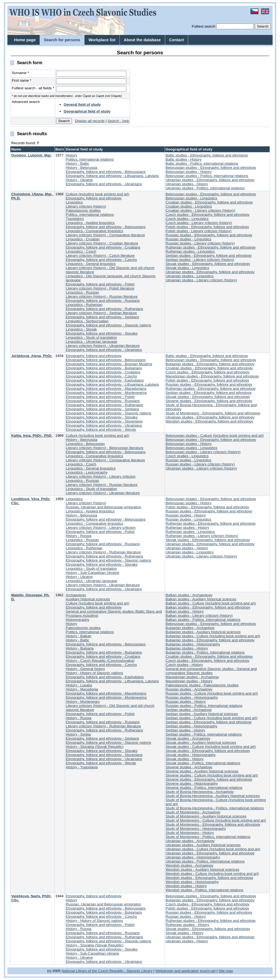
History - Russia (79, 536)
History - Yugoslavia (82, 767)
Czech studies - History (184, 665)
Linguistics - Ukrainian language (92, 342)
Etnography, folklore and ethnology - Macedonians (106, 389)
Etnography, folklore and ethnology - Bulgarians (104, 368)
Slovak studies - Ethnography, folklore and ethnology (208, 264)
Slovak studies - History (185, 759)
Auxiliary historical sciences (88, 599)
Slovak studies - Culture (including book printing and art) (211, 747)
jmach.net (207, 971)
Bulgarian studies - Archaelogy (190, 628)
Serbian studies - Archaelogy (189, 710)
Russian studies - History (186, 515)
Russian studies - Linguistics (189, 239)
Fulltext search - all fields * (33, 88)
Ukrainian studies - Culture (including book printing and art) (213, 849)
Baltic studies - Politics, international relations (202, 163)
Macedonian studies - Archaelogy (192, 677)
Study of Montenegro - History (190, 833)
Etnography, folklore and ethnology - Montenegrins (106, 393)
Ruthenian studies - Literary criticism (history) (202, 536)
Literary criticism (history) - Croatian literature (102, 243)
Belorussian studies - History (189, 172)
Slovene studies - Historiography (192, 783)
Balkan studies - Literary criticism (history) (199, 616)
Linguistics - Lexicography (87, 472)
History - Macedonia (82, 689)
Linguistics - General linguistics (91, 264)
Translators (75, 219)
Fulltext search (203, 26)
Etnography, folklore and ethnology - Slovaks (102, 333)
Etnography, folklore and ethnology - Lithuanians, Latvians (112, 176)
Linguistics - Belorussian (85, 444)
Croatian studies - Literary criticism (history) (201, 210)
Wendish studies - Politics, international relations (205, 890)
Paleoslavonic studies (83, 210)
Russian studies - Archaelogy (189, 689)
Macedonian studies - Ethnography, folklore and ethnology (212, 376)
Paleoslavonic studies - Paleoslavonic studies (202, 685)
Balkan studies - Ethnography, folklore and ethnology (208, 607)
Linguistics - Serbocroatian (87, 321)
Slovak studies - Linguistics (187, 268)
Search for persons (62, 40)
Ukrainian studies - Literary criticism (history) (201, 280)
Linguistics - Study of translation (91, 337)
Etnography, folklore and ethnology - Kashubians (105, 380)
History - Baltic (78, 163)
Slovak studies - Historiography (191, 755)
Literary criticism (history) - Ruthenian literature (103, 552)
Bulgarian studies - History (187, 648)
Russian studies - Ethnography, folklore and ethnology (209, 235)
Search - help (118, 121)
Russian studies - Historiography (192, 697)
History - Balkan (79, 636)
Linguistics (74, 202)
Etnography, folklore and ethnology (94, 198)
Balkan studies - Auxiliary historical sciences (201, 599)
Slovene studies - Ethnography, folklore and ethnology (209, 401)
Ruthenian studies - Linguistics (190, 251)
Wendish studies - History (186, 886)
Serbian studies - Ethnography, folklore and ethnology (209, 256)
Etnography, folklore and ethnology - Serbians (103, 317)
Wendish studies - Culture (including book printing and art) (212, 874)
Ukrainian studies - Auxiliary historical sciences (203, 845)
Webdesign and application (177, 971)
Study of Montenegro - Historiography (196, 829)
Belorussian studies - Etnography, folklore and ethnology (211, 168)
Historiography (78, 620)
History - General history (85, 669)
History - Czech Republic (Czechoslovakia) (100, 661)
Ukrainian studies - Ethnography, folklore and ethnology (210, 180)
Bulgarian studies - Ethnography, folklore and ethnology (210, 364)
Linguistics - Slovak (81, 329)
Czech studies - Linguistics (187, 219)
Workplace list (102, 40)
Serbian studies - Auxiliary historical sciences (202, 714)
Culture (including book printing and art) (98, 194)
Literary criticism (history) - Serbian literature (101, 313)
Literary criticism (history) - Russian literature (102, 296)
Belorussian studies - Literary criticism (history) (203, 452)
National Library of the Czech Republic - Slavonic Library (107, 971)
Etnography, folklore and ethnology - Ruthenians (105, 309)
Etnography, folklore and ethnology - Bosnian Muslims (109, 364)
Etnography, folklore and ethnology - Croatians (103, 247)
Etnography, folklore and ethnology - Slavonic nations (109, 325)
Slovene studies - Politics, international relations (204, 788)
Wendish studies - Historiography (192, 882)
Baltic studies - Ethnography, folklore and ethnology (207, 155)
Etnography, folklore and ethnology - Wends (101, 430)
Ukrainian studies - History (187, 184)
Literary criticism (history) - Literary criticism (101, 476)
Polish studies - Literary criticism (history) (199, 231)
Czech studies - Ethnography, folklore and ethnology (208, 215)
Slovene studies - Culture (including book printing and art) (212, 775)
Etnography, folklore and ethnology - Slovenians (104, 421)
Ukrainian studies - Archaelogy (190, 841)
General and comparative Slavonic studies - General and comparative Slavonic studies (211, 671)
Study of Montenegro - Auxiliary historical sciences (206, 816)
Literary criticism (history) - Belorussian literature (105, 448)
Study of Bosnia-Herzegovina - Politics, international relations (215, 808)
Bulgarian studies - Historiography (193, 644)
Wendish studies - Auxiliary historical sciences (203, 870)
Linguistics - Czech (81, 251)
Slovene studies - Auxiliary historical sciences (202, 771)
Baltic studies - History (184, 159)
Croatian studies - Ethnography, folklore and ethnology (209, 202)
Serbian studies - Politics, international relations (204, 734)
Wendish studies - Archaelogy (190, 865)
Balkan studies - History (185, 611)
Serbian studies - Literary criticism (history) (200, 260)
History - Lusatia (79, 685)
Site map (226, 971)
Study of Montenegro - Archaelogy (193, 812)
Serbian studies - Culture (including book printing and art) (212, 718)
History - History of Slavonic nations (94, 673)
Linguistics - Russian (83, 292)
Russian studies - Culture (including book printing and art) (212, 693)
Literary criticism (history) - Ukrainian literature (103, 346)
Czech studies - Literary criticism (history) (199, 223)
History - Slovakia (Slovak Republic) (95, 747)
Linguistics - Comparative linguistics (95, 231)
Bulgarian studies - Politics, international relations (205, 652)
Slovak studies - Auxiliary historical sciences (201, 743)
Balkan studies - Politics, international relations (203, 620)
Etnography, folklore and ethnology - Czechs (101, 260)
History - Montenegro (83, 702)
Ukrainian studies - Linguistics (190, 276)
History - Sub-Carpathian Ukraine (93, 573)
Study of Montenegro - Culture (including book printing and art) (216, 820)
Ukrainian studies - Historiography (193, 857)
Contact (176, 40)
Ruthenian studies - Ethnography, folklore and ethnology (211, 247)
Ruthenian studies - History (187, 528)
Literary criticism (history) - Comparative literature (106, 235)
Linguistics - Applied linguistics (90, 223)
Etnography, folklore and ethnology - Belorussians (106, 172)
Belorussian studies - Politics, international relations (207, 176)
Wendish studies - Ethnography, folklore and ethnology (209, 421)
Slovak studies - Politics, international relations (203, 763)
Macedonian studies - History (189, 681)
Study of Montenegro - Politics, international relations (208, 837)
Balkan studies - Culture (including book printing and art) (211, 603)
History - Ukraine (79, 180)
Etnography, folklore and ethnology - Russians (103, 301)
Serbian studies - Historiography (192, 726)
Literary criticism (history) (86, 206)
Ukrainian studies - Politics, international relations (205, 188)
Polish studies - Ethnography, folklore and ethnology (207, 227)
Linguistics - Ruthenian (84, 305)
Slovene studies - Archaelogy (189, 767)
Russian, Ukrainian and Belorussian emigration (104, 507)
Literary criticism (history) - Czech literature (100, 256)
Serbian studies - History (186, 730)
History (72, 155)
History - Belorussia (82, 168)
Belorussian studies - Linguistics (192, 198)
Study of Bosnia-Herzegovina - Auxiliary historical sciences (213, 796)
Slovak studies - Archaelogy (188, 738)
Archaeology (76, 595)
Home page (25, 40)
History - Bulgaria (80, 648)
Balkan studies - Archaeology (189, 595)
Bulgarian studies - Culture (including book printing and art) (213, 636)
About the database (142, 40)
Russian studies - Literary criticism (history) (200, 243)
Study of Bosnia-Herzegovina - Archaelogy (200, 792)
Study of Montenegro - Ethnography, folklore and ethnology (213, 413)
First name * (22, 80)
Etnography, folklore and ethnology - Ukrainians (104, 184)
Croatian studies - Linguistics (189, 206)
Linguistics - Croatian (83, 239)
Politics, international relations (90, 159)
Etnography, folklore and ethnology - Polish (100, 284)
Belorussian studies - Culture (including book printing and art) (215, 436)
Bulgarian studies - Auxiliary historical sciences (203, 632)
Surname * (20, 73)
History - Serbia (78, 734)
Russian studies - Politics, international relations (204, 706)
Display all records (90, 121)
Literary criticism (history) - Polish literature (100, 288)
